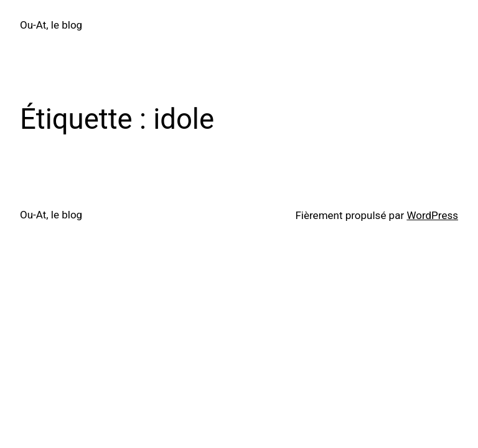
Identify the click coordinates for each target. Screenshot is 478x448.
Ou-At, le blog (51, 25)
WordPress (432, 215)
